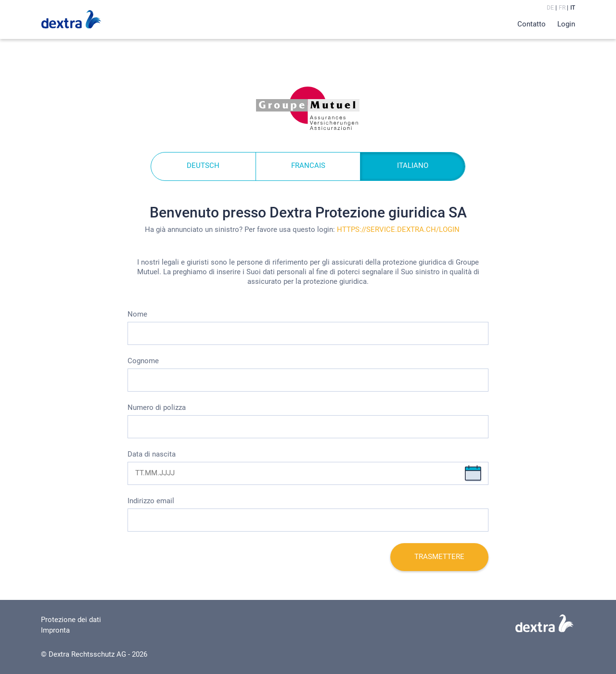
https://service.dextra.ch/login (398, 229)
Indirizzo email (151, 501)
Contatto (532, 24)
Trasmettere (439, 557)
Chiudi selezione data (473, 473)
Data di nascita (152, 454)
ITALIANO (413, 165)
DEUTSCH (203, 165)
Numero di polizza (157, 407)
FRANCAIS (308, 165)
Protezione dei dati (71, 620)
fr (562, 8)
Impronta (55, 630)
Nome (137, 314)
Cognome (143, 361)
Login (566, 24)
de (550, 8)
